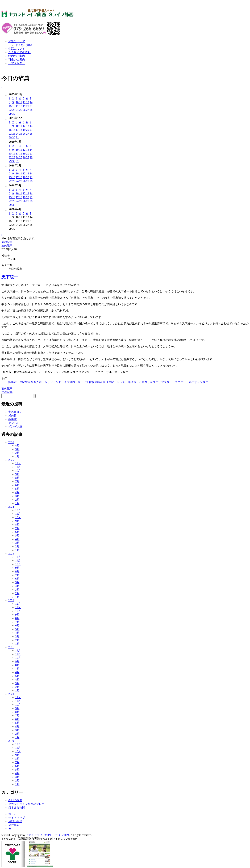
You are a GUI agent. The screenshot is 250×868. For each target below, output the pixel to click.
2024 (11, 507)
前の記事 (7, 242)
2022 (11, 600)
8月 (17, 478)
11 (21, 102)
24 (17, 110)
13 (28, 102)
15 (10, 106)
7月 (17, 481)
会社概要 (14, 825)
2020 (11, 694)
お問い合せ (15, 821)
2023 (11, 554)
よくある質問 (24, 45)
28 (31, 110)
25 (21, 110)
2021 (11, 647)
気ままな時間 (17, 808)
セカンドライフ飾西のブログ (26, 804)
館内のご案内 (17, 56)
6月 (17, 485)
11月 (18, 467)
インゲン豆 (15, 426)
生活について (17, 49)
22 (10, 110)
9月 (17, 474)
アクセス (17, 63)
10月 (18, 470)
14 (31, 102)
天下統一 (10, 277)
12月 (18, 463)
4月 (17, 446)
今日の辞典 (15, 800)
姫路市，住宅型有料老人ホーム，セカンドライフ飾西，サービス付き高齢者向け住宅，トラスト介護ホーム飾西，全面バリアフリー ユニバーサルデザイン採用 (108, 382)
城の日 (12, 416)
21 (31, 106)
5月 (17, 489)
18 (21, 106)
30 (14, 114)
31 (17, 137)
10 (17, 102)
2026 (11, 442)
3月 (17, 449)
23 (14, 110)
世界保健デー (17, 412)
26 (24, 110)
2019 (11, 741)
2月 (17, 453)
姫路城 (12, 419)
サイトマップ (17, 818)
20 (28, 106)
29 (10, 114)
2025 (11, 460)
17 (17, 106)
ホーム (12, 814)
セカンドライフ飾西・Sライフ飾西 (47, 835)
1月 (17, 456)
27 (28, 110)
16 (14, 106)
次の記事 (7, 246)
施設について (17, 41)
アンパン (14, 423)
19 (24, 106)
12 (24, 102)
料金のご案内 (17, 60)
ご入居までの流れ (19, 52)
